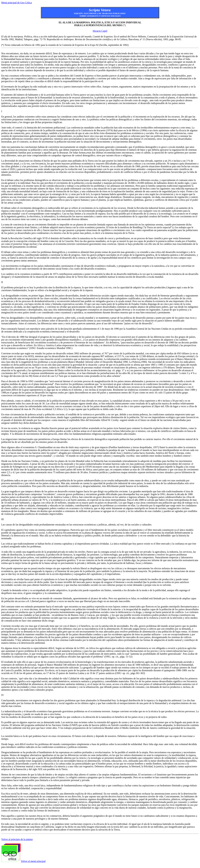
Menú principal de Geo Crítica (17, 3)
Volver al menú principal (33, 861)
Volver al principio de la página (17, 839)
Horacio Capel (100, 31)
